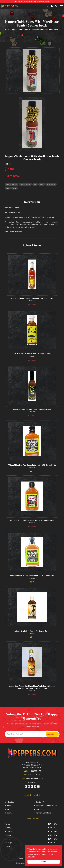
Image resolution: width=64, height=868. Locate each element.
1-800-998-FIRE (35, 771)
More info (31, 857)
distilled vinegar (25, 184)
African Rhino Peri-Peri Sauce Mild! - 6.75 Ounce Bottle (32, 576)
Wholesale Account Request (47, 806)
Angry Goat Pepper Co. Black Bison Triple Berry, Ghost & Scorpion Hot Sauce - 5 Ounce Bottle (32, 687)
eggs (8, 188)
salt (35, 184)
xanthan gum (51, 184)
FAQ (9, 809)
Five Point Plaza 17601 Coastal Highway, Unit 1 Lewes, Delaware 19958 (32, 765)
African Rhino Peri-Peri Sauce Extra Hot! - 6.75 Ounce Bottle (32, 465)
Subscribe (52, 734)
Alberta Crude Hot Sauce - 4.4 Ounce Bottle (32, 631)
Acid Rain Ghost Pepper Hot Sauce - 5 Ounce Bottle (32, 298)
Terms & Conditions (44, 813)
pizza (14, 188)
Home (7, 30)
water (42, 184)
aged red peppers (12, 184)
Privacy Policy (41, 809)
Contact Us (40, 802)
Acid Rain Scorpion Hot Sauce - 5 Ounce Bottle (32, 409)
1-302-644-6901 (34, 775)
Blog (9, 806)
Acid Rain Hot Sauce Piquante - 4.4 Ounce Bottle (32, 354)
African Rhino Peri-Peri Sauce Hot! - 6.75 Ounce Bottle (32, 520)
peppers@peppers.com (35, 778)
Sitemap (10, 813)
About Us (11, 802)
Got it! (44, 862)
